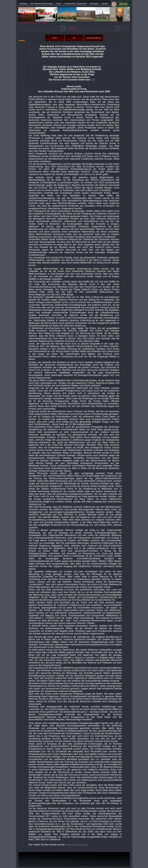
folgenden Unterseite (77, 845)
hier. (93, 80)
